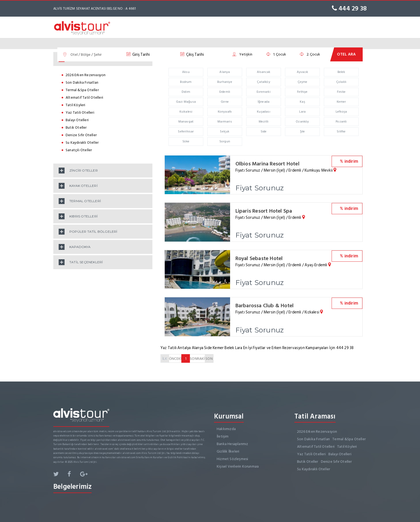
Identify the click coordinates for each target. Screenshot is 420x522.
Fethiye (302, 92)
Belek (341, 72)
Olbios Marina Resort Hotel (268, 164)
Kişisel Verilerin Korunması (238, 466)
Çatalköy (264, 82)
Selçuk (225, 132)
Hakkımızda (226, 428)
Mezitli (264, 122)
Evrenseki (264, 92)
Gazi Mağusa (186, 102)
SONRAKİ (197, 358)
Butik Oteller (76, 127)
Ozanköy (302, 122)
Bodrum (186, 82)
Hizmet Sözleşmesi (232, 458)
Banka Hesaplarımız (232, 443)
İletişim (223, 436)
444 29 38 (349, 8)
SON (209, 358)
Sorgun (225, 141)
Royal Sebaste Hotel (259, 258)
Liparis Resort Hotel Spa (264, 211)
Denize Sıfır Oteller (81, 135)
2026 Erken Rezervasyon (86, 75)
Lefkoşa (341, 112)
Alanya (225, 72)
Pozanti (341, 122)
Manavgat (186, 122)
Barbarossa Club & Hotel (265, 305)
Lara (303, 112)
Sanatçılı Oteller (79, 150)
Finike (341, 92)
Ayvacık (302, 72)
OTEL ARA (346, 54)
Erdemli (225, 92)
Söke (186, 141)
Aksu (186, 72)
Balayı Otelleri (77, 120)
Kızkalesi (186, 112)
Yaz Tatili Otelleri (80, 112)
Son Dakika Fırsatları (82, 82)
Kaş (302, 102)
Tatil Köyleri (76, 105)
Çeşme (303, 82)
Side (264, 132)
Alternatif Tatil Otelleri (84, 97)
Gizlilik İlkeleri (228, 451)
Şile (303, 132)
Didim (186, 92)
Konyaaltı (225, 112)
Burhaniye (225, 82)
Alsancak (264, 72)
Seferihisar (186, 132)
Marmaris (225, 122)
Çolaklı (341, 82)
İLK (165, 358)
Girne (225, 102)
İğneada (264, 102)
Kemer (341, 102)
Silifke (341, 132)
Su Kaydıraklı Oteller (82, 142)
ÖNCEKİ (175, 358)
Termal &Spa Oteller (82, 90)
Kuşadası (264, 112)
